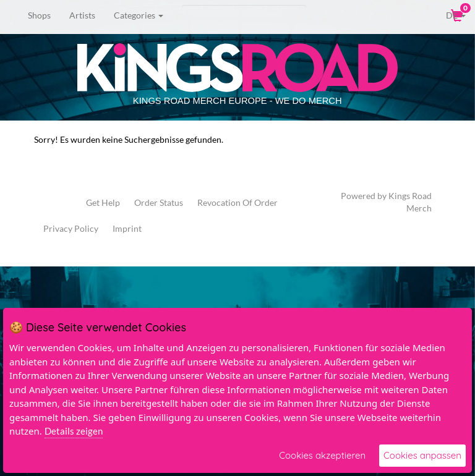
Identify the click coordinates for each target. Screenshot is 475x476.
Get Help (103, 202)
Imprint (127, 228)
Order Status (159, 202)
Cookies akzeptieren (322, 455)
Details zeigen (74, 431)
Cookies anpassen (422, 455)
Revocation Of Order (237, 202)
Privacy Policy (71, 228)
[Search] (244, 15)
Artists (82, 15)
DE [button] (447, 15)
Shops (39, 15)
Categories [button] (139, 15)
